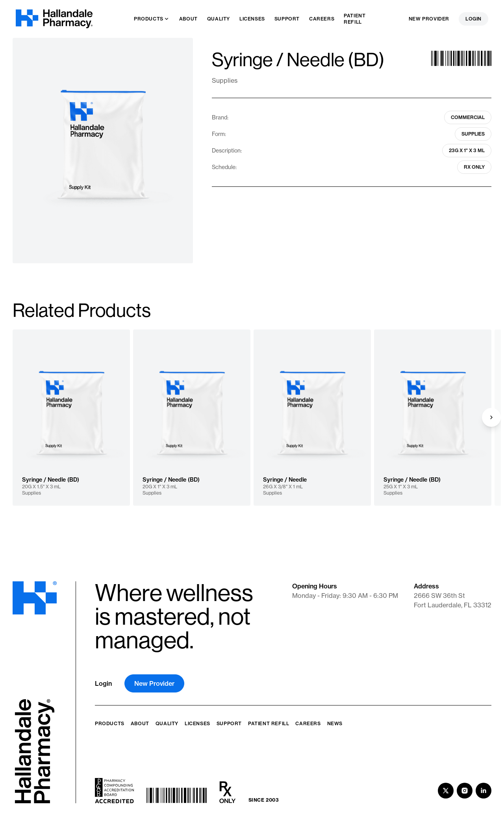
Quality (167, 723)
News (335, 723)
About (140, 723)
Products (110, 723)
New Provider (429, 19)
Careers (308, 723)
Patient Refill (269, 723)
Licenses (197, 723)
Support (229, 723)
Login (473, 19)
